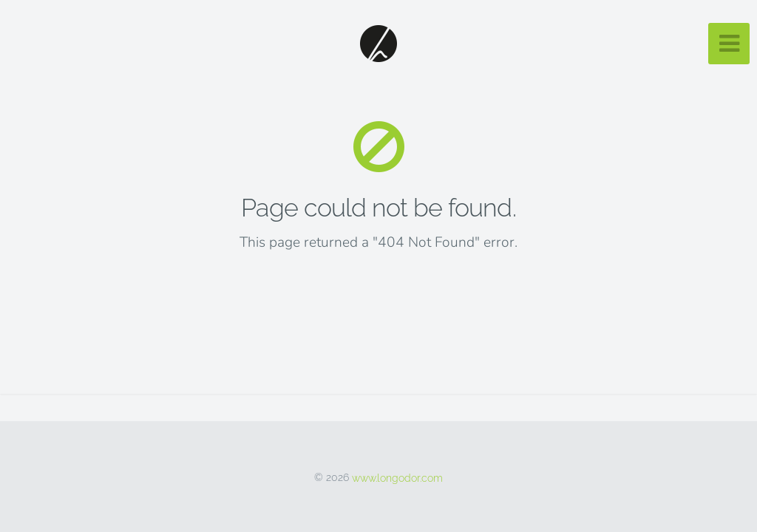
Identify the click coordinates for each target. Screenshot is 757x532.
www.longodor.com (397, 477)
